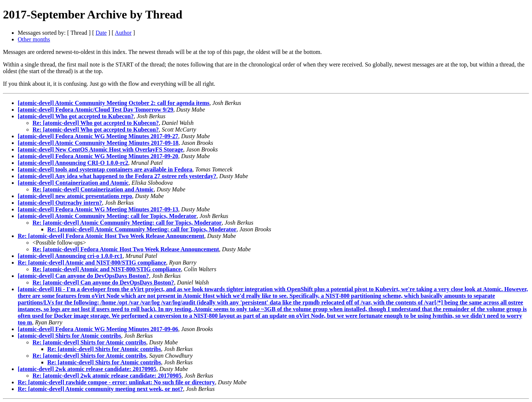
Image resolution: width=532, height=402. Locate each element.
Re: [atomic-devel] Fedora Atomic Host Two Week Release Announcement (111, 236)
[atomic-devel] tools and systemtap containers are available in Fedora (105, 169)
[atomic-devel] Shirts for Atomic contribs (69, 336)
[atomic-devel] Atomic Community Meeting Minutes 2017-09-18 (98, 143)
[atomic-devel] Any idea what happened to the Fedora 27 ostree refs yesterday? (117, 176)
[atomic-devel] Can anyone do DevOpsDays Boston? (83, 276)
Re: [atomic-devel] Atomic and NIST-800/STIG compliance (92, 263)
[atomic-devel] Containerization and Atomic (73, 183)
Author (123, 33)
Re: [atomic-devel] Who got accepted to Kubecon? (96, 123)
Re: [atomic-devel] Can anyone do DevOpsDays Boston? (103, 282)
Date (101, 33)
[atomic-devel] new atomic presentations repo (75, 196)
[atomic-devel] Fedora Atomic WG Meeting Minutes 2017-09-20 (98, 156)
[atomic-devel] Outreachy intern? (60, 203)
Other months (34, 39)
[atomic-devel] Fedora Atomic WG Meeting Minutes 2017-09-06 (98, 329)
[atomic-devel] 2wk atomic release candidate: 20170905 (87, 369)
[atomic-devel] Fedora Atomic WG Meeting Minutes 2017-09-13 (98, 209)
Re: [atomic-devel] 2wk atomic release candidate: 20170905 (107, 376)
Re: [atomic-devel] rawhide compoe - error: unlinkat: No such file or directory (116, 382)
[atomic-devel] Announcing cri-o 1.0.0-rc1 (70, 256)
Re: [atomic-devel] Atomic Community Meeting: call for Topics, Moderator (127, 223)
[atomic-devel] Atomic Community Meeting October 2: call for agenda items (114, 103)
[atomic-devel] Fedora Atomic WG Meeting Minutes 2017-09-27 (98, 136)
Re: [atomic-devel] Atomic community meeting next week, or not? (100, 389)
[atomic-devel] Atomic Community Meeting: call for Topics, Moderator (107, 216)
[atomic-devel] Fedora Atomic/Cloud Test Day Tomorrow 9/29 (96, 110)
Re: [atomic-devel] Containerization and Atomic (93, 189)
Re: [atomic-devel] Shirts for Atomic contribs (89, 342)
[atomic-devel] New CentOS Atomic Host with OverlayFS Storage (100, 149)
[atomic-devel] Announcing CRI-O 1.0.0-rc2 (73, 163)
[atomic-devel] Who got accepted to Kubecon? (76, 116)
